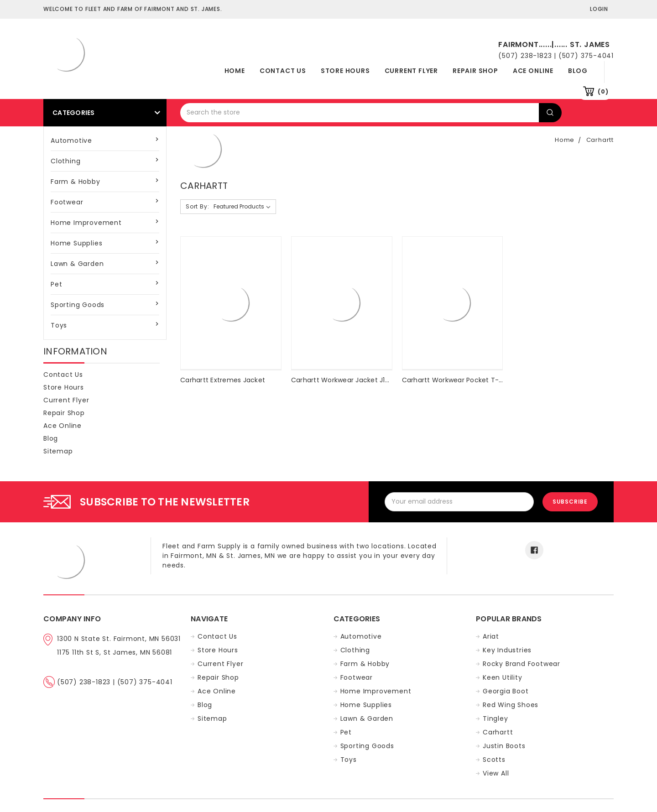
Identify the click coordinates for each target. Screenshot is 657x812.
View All (496, 773)
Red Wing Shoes (511, 705)
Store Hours (345, 71)
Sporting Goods (78, 305)
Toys (59, 325)
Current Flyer (411, 71)
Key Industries (507, 650)
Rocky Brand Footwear (521, 664)
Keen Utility (503, 677)
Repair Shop (475, 71)
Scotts (494, 760)
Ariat (491, 636)
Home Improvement (86, 223)
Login (599, 9)
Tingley (495, 718)
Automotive (71, 141)
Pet (56, 284)
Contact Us (283, 71)
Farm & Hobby (76, 182)
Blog (578, 71)
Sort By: (197, 206)
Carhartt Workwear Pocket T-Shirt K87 (465, 380)
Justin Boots (504, 746)
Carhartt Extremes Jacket (223, 380)
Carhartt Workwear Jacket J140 (342, 380)
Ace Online (533, 71)
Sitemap (58, 451)
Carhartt (600, 140)
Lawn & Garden (77, 264)
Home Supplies (76, 243)
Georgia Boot (506, 691)
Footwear (67, 202)
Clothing (65, 161)
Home (235, 71)
